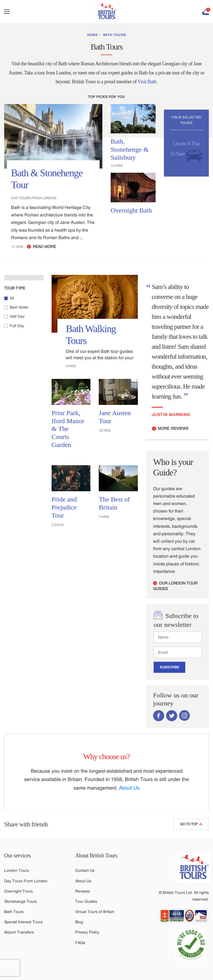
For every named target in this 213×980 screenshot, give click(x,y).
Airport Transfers (19, 932)
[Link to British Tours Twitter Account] (172, 715)
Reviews (83, 891)
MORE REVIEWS (170, 428)
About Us (129, 788)
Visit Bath (147, 82)
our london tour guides (175, 586)
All (12, 298)
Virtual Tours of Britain (95, 912)
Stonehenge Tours (21, 901)
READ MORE (41, 247)
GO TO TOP (191, 824)
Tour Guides (86, 901)
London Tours (17, 870)
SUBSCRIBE (169, 667)
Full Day (17, 326)
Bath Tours (115, 35)
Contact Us (85, 870)
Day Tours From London (26, 881)
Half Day (17, 316)
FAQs (80, 943)
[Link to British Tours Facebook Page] (159, 715)
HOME (92, 35)
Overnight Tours (18, 891)
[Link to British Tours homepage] (193, 868)
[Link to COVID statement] (193, 945)
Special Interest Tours (23, 922)
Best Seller (19, 307)
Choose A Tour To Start (186, 151)
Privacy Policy (87, 932)
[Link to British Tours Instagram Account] (185, 715)
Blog (79, 922)
